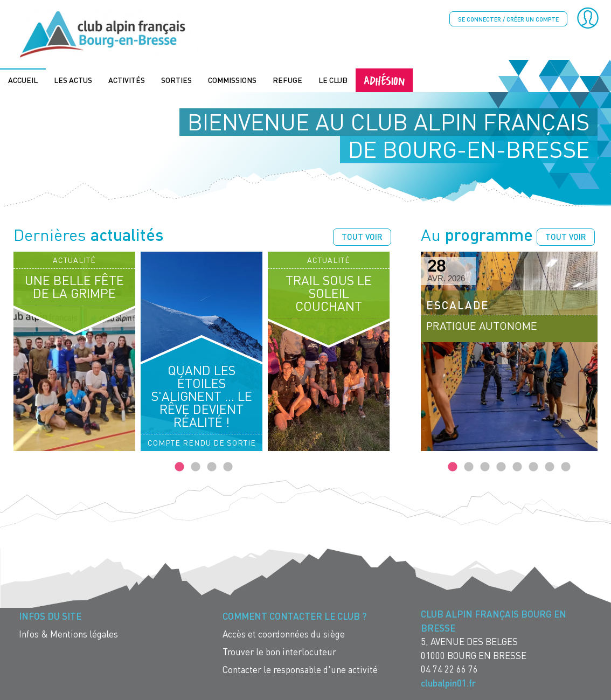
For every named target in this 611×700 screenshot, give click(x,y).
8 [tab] (566, 467)
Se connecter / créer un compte (508, 19)
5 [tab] (517, 467)
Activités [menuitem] (127, 79)
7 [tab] (550, 467)
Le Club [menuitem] (333, 79)
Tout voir (362, 236)
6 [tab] (533, 467)
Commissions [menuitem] (232, 79)
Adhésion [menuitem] (384, 79)
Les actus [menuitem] (73, 79)
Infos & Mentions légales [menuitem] (68, 633)
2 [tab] (196, 467)
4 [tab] (228, 467)
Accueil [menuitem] (23, 79)
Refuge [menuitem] (287, 79)
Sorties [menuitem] (176, 79)
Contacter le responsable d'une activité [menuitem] (300, 669)
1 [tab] (179, 467)
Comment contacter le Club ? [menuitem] (294, 616)
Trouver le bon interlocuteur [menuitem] (279, 651)
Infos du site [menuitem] (50, 616)
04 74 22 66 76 (449, 668)
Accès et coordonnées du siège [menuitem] (284, 633)
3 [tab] (212, 467)
